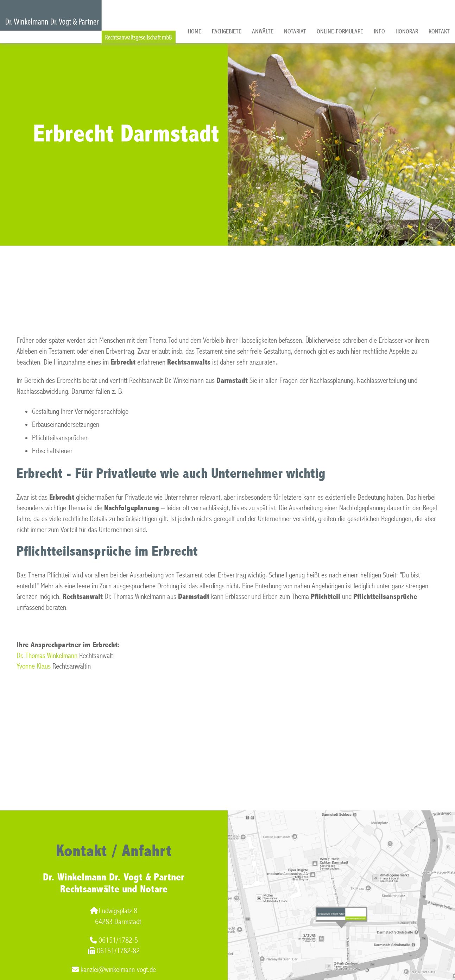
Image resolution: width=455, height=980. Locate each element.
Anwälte (263, 31)
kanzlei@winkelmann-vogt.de (114, 970)
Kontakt (439, 31)
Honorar (407, 31)
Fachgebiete (227, 31)
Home (195, 31)
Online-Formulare (340, 31)
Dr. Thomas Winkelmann (47, 656)
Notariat (295, 31)
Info (379, 31)
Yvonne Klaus (34, 666)
